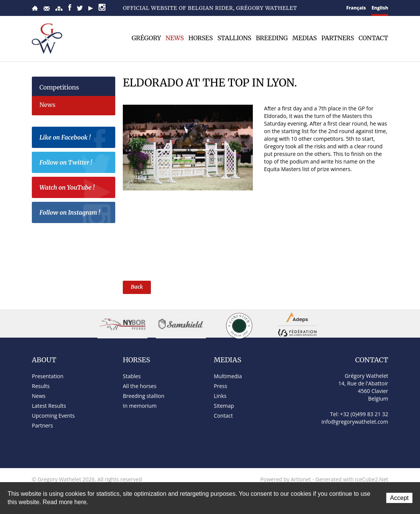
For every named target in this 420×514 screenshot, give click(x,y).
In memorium (140, 406)
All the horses (140, 386)
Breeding (272, 38)
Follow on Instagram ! (75, 214)
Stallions (234, 38)
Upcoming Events (53, 416)
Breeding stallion (143, 396)
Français (356, 8)
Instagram (102, 7)
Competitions (59, 87)
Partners (338, 38)
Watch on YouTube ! (75, 189)
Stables (132, 376)
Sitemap (59, 9)
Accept (399, 498)
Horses (201, 38)
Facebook (70, 7)
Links (220, 396)
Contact (47, 9)
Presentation (48, 376)
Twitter (80, 8)
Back (137, 287)
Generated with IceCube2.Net (352, 479)
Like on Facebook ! (75, 138)
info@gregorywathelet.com (355, 422)
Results (41, 386)
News (175, 38)
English (380, 8)
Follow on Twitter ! (75, 163)
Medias (305, 38)
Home (35, 8)
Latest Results (49, 406)
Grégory (146, 38)
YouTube (91, 8)
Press (220, 386)
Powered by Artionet (286, 479)
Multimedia (228, 376)
